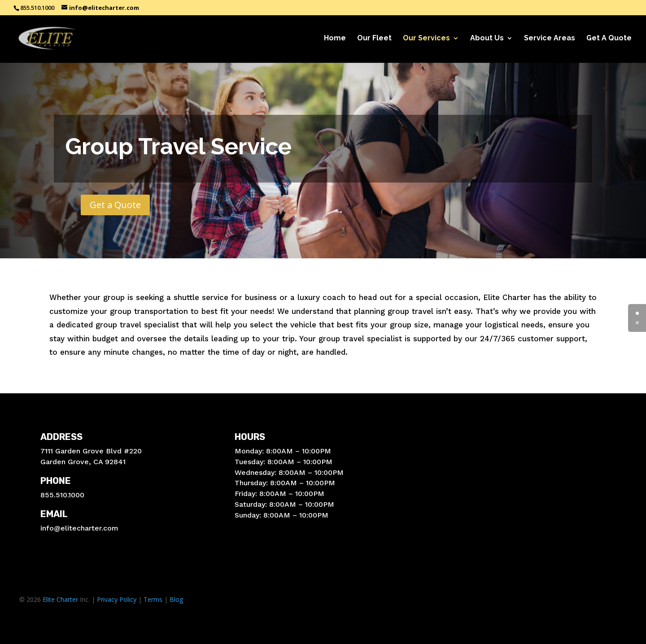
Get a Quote (115, 205)
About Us (487, 39)
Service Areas (550, 39)
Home (335, 39)
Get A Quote (609, 39)
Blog (176, 599)
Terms (153, 599)
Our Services (426, 39)
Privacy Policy (117, 599)
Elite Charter (60, 599)
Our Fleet (374, 39)
